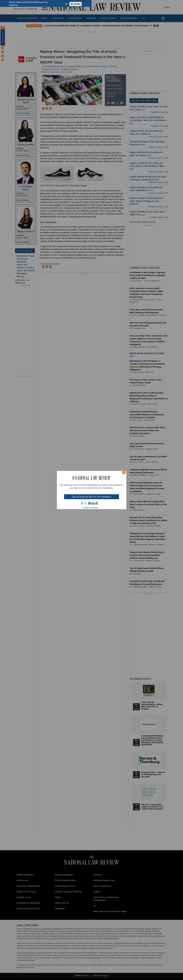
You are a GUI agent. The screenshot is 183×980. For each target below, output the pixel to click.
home (97, 503)
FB (82, 503)
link (93, 503)
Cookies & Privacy (90, 508)
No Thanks (76, 4)
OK (66, 4)
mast (90, 503)
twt (86, 503)
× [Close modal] (124, 472)
